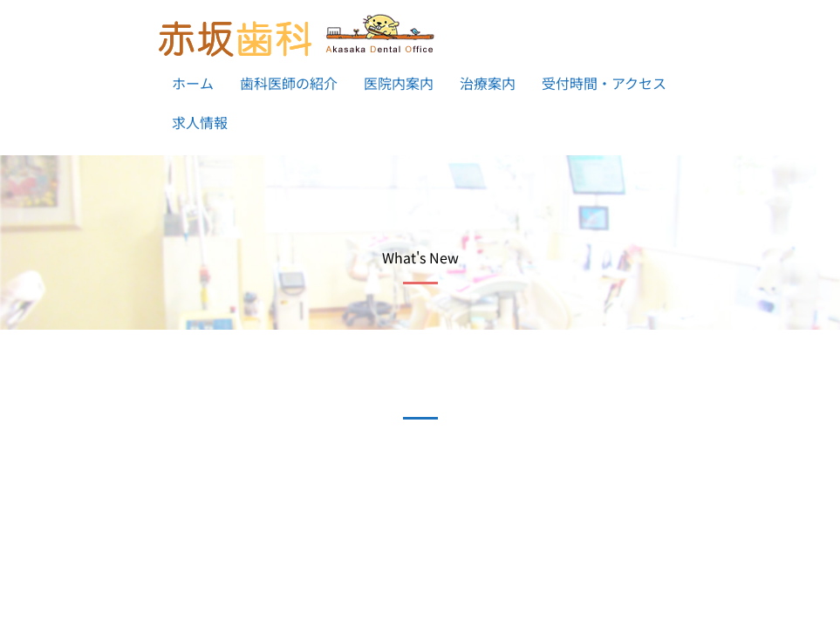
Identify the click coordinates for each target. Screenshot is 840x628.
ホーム (193, 83)
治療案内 (488, 83)
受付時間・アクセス (604, 83)
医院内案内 (399, 83)
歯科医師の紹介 (289, 83)
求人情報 (200, 122)
